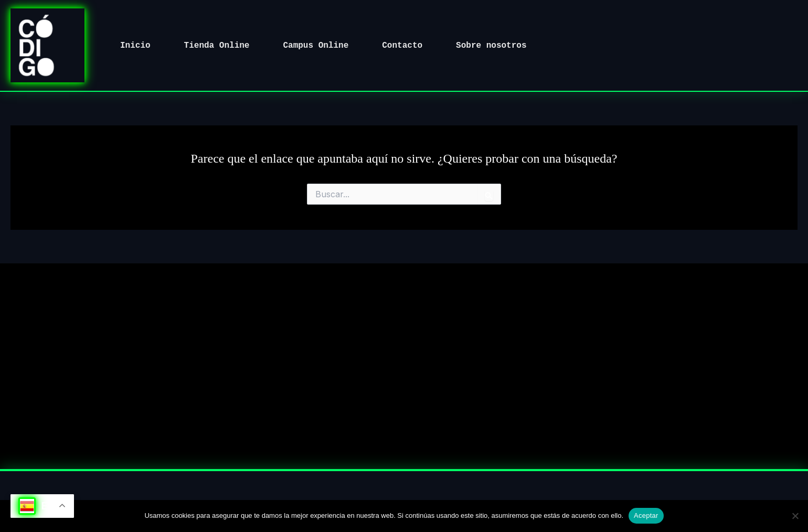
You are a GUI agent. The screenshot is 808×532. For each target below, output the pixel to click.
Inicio (135, 46)
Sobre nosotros (491, 46)
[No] (795, 516)
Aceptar (646, 515)
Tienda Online (217, 46)
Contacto (402, 46)
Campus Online (316, 46)
